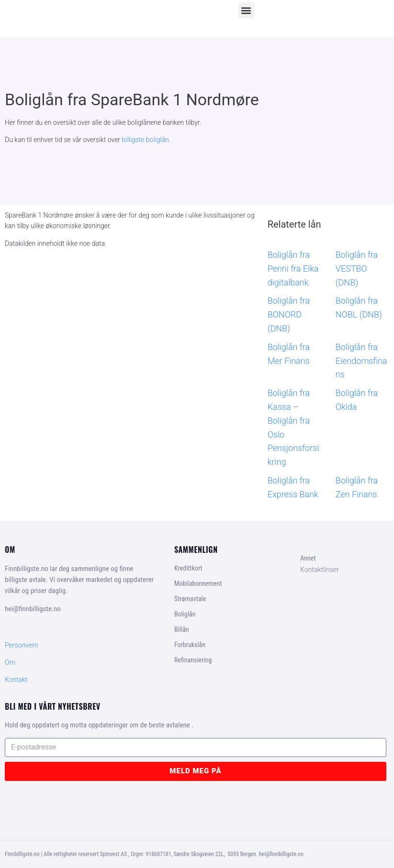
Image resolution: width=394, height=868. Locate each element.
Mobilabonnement (198, 583)
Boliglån (185, 614)
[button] (246, 10)
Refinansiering (193, 660)
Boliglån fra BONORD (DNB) (289, 314)
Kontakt (16, 680)
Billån (182, 629)
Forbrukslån (190, 645)
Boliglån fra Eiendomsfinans (361, 361)
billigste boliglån (146, 140)
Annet (308, 558)
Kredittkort (188, 568)
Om (10, 662)
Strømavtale (190, 599)
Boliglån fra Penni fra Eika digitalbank (293, 269)
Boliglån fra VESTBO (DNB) (357, 269)
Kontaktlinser (320, 570)
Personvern (21, 645)
